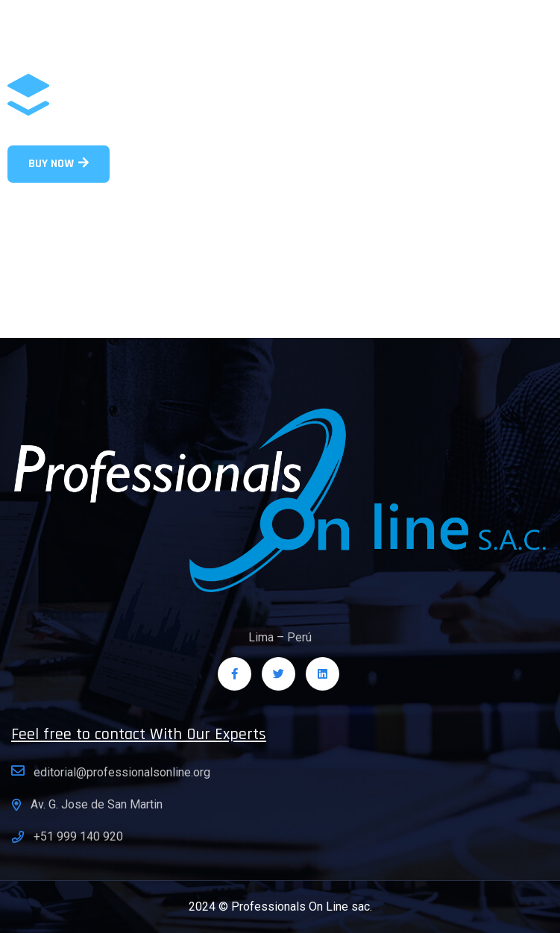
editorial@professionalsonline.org (122, 772)
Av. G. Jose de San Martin (97, 804)
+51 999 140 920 (78, 836)
